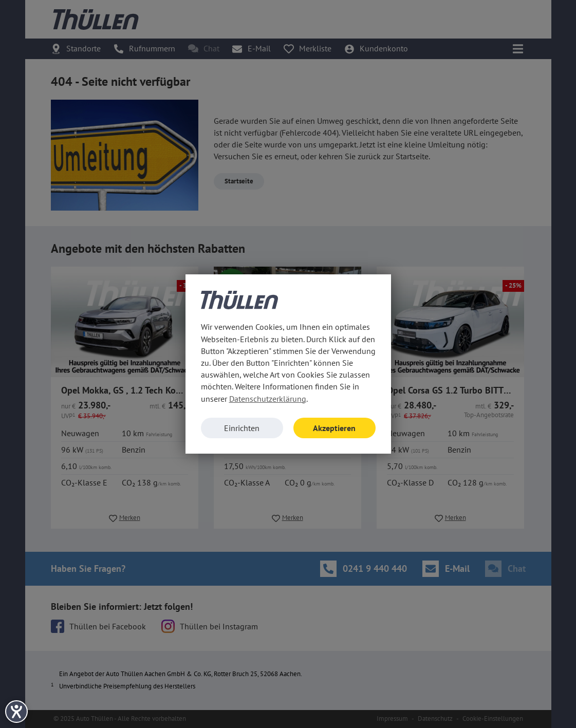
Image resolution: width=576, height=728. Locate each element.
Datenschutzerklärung (268, 399)
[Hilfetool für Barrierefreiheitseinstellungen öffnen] (16, 712)
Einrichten (242, 428)
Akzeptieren (334, 428)
